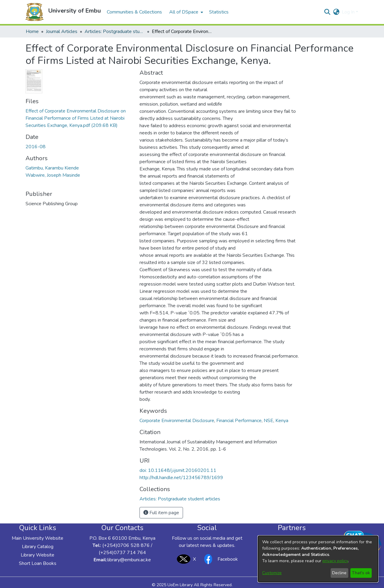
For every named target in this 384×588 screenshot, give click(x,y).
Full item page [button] (161, 513)
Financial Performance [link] (239, 421)
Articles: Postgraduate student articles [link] (115, 31)
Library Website (37, 555)
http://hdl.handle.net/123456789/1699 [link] (181, 478)
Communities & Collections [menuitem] (134, 12)
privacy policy (335, 561)
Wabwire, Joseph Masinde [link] (53, 175)
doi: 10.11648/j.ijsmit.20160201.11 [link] (178, 470)
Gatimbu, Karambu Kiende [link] (52, 168)
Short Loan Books (38, 563)
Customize (272, 573)
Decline (339, 573)
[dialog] (318, 559)
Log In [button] (349, 12)
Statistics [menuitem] (219, 12)
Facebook (219, 559)
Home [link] (32, 31)
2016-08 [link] (36, 147)
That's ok (361, 573)
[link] (76, 118)
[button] (34, 12)
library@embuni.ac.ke (129, 560)
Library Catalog (38, 547)
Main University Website (37, 538)
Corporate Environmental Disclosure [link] (177, 421)
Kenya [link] (282, 421)
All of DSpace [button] (184, 12)
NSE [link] (268, 421)
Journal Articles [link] (62, 31)
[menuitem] (186, 12)
